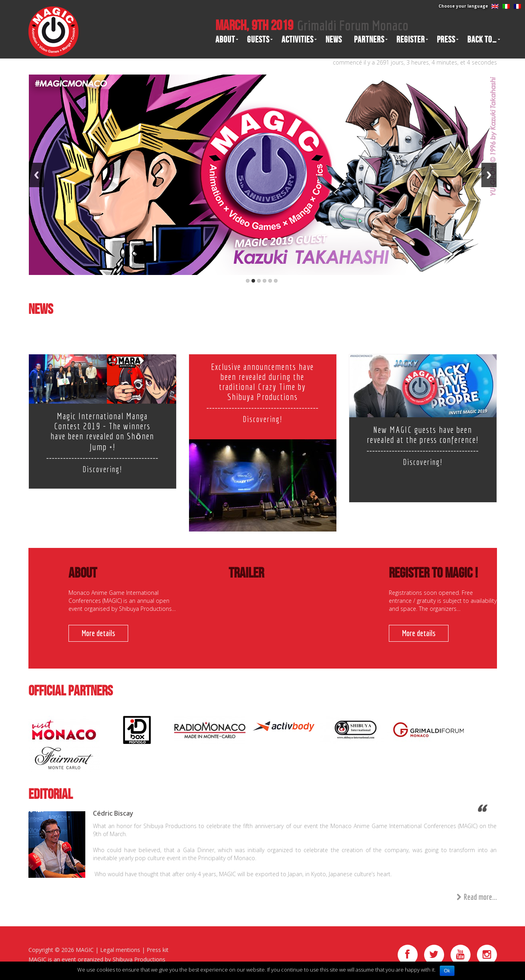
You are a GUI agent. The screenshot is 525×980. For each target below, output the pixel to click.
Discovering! (102, 469)
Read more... (477, 897)
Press (446, 40)
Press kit (158, 950)
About (225, 40)
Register (411, 40)
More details (98, 633)
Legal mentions (120, 950)
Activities (298, 40)
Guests (258, 40)
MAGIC (85, 950)
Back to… (482, 40)
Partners (369, 40)
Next (489, 175)
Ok (447, 971)
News (334, 40)
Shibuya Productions (139, 959)
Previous (36, 175)
